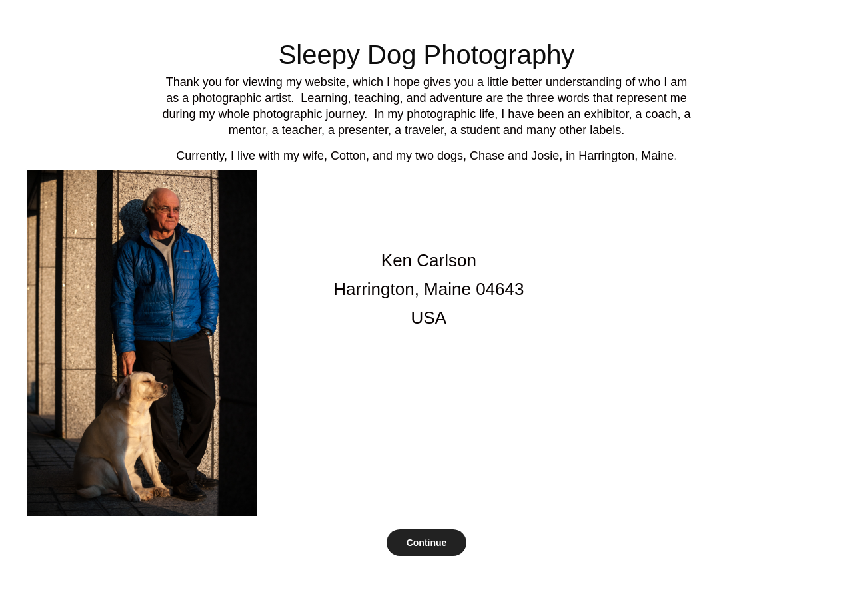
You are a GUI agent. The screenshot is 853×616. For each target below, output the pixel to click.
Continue (427, 543)
